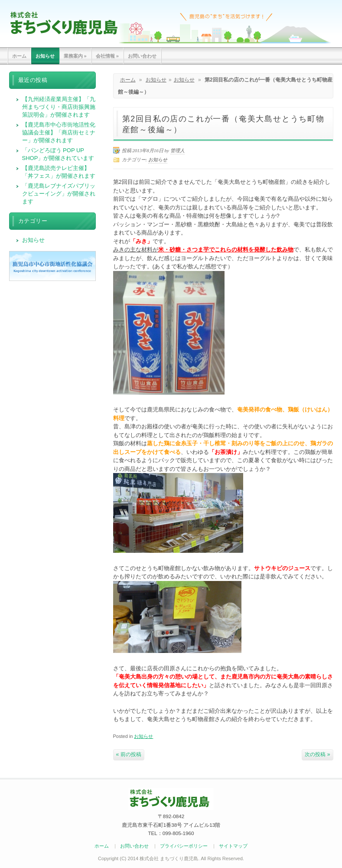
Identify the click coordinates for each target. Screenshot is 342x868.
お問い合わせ (142, 56)
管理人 (178, 150)
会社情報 (107, 56)
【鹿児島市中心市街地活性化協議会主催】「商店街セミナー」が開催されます (59, 132)
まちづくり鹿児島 (64, 23)
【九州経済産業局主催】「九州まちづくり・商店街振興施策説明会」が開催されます (59, 107)
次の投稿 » (317, 754)
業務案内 (75, 56)
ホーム (19, 56)
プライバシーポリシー (184, 846)
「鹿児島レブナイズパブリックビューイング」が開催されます (59, 194)
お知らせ (45, 56)
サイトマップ (233, 846)
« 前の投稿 (129, 754)
